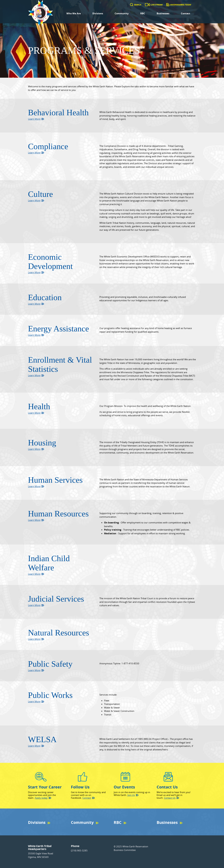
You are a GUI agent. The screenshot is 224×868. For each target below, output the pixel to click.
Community (122, 13)
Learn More (34, 119)
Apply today (41, 798)
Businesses (163, 13)
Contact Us (170, 798)
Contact (186, 13)
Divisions (98, 13)
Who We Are (74, 13)
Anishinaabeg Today (181, 5)
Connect (87, 798)
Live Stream (157, 5)
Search (138, 5)
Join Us (131, 795)
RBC (143, 13)
